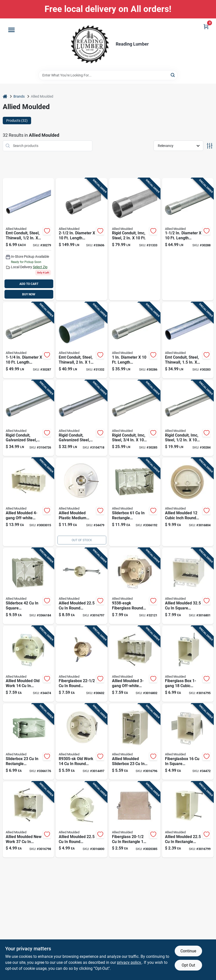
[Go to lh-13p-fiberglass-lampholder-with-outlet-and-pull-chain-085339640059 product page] (81, 502)
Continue (188, 951)
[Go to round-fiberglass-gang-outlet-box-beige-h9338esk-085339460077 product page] (28, 664)
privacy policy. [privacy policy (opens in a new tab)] (129, 962)
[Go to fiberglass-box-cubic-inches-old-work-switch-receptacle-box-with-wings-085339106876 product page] (188, 664)
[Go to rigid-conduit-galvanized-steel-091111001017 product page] (81, 418)
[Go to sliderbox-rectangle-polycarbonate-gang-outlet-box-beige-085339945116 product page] (135, 502)
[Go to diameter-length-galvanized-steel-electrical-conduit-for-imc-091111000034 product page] (135, 340)
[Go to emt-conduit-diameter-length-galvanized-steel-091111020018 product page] (28, 239)
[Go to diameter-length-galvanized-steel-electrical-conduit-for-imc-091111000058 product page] (188, 239)
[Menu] (11, 30)
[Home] (5, 97)
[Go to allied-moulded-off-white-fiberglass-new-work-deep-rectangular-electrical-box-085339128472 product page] (135, 664)
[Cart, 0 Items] (206, 27)
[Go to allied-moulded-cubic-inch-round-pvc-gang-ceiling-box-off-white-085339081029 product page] (188, 502)
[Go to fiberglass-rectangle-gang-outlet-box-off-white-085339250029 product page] (135, 820)
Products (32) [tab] (17, 121)
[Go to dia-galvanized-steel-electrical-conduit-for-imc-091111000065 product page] (135, 239)
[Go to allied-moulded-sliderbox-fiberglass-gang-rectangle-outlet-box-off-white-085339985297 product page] (135, 742)
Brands (19, 96)
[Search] (173, 75)
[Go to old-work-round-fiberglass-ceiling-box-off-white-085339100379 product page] (81, 742)
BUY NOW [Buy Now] (29, 294)
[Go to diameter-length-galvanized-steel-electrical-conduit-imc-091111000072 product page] (81, 239)
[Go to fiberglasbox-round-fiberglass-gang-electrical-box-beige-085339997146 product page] (81, 664)
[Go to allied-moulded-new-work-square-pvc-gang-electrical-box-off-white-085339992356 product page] (28, 820)
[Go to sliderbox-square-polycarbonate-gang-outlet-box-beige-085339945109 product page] (28, 586)
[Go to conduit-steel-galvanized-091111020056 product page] (188, 340)
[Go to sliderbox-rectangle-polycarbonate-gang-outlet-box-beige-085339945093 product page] (28, 742)
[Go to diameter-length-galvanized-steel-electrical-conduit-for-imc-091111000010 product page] (188, 418)
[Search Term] (108, 75)
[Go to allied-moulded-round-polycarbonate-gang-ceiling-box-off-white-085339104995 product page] (81, 586)
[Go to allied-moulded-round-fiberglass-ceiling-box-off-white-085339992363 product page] (81, 820)
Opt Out (188, 965)
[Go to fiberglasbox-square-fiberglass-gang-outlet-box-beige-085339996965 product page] (188, 742)
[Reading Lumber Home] (90, 44)
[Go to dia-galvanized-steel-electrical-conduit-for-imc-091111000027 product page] (135, 418)
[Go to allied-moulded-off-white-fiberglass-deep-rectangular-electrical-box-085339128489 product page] (28, 502)
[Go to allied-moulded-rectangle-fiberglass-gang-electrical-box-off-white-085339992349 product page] (188, 820)
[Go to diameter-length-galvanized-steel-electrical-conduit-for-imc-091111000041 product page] (28, 340)
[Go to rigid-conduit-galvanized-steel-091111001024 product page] (28, 418)
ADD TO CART (29, 284)
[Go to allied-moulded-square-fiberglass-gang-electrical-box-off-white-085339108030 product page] (188, 586)
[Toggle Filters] (210, 146)
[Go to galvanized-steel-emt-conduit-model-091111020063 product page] (81, 340)
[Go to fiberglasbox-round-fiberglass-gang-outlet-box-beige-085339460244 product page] (135, 586)
